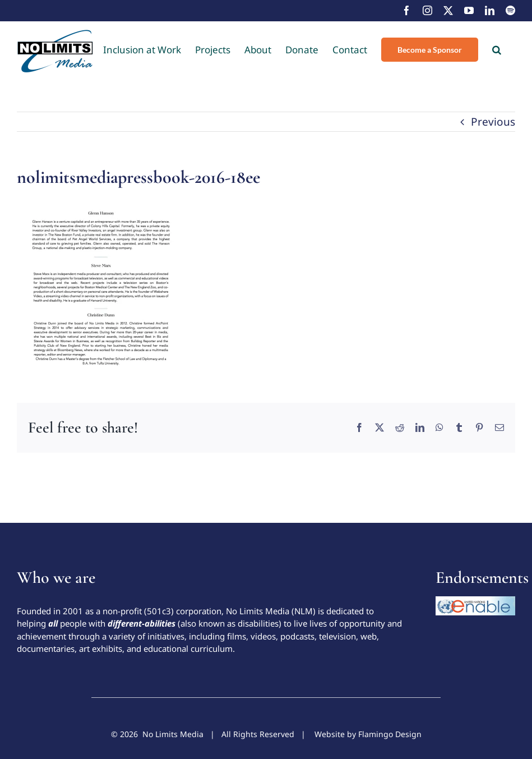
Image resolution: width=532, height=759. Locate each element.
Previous (493, 122)
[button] (497, 49)
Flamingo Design (390, 734)
